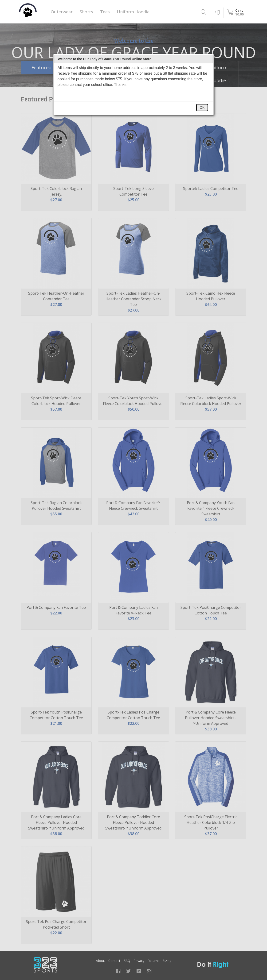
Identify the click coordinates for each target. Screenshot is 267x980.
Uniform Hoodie (133, 12)
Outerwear (62, 12)
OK (202, 108)
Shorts (86, 12)
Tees (105, 12)
